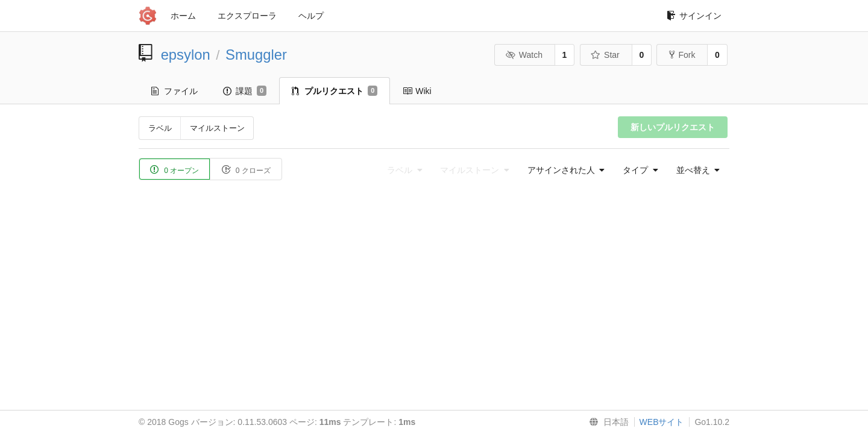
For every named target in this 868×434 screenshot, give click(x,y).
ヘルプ (311, 16)
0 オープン (175, 170)
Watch (524, 55)
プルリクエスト (335, 91)
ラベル (160, 128)
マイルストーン (217, 128)
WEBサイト (662, 422)
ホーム (183, 16)
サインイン (694, 16)
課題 (245, 91)
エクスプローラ (247, 16)
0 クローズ (246, 170)
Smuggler (256, 55)
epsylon (186, 55)
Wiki (417, 91)
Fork (682, 55)
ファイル (175, 91)
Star (605, 55)
